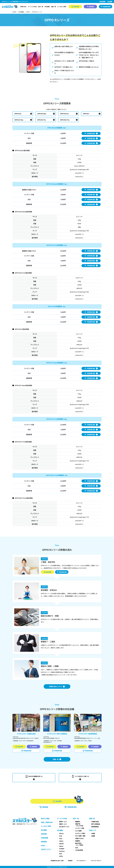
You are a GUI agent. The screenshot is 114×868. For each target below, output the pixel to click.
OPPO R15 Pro (64, 114)
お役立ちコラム (46, 849)
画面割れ (78, 822)
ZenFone (62, 851)
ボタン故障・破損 (80, 836)
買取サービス (63, 824)
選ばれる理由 (45, 818)
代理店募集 (102, 2)
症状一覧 (41, 7)
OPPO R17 (86, 114)
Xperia (61, 846)
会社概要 (110, 2)
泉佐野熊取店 (95, 827)
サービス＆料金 (32, 7)
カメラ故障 (78, 831)
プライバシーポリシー (96, 861)
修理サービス (63, 822)
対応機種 (47, 7)
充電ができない (80, 838)
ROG (61, 854)
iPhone (61, 833)
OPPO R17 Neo (19, 120)
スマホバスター (55, 867)
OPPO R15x (18, 114)
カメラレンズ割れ (80, 833)
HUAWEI (62, 849)
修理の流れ (23, 7)
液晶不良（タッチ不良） (80, 825)
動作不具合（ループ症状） (80, 844)
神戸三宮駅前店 (96, 824)
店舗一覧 (53, 7)
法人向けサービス (64, 827)
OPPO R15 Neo (42, 114)
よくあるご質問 (62, 7)
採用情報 (44, 834)
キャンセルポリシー (82, 861)
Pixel (61, 838)
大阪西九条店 (95, 822)
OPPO (61, 856)
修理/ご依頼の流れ (47, 822)
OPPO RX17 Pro (65, 120)
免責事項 (70, 861)
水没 (77, 848)
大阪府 (93, 833)
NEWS (43, 845)
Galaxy (61, 841)
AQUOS (61, 844)
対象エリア (93, 830)
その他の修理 (79, 850)
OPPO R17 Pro (42, 120)
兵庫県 (93, 836)
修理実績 (44, 842)
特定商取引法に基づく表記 (57, 861)
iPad (61, 836)
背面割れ (78, 841)
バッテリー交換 (80, 828)
